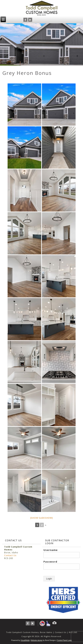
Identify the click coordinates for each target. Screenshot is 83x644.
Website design (37, 640)
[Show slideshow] (42, 518)
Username (51, 550)
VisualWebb (25, 640)
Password (50, 562)
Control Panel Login (64, 640)
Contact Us (10, 555)
